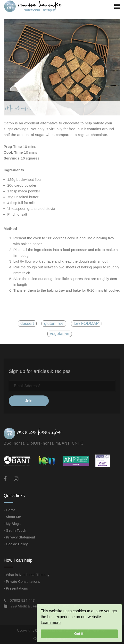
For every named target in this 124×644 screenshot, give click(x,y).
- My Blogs (12, 524)
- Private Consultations (22, 582)
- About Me (12, 517)
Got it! (79, 634)
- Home (9, 510)
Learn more (51, 623)
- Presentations (16, 588)
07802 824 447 (22, 600)
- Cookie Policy (16, 544)
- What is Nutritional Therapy (27, 575)
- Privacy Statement (19, 537)
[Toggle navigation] (117, 7)
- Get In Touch (15, 530)
